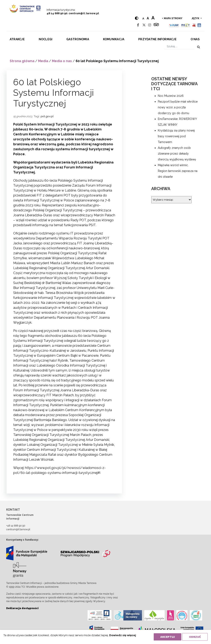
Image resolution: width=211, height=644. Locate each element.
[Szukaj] (179, 46)
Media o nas (62, 61)
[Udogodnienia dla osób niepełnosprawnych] (199, 25)
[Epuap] (174, 25)
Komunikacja (114, 39)
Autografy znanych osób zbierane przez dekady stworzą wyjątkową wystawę (177, 154)
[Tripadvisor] (156, 25)
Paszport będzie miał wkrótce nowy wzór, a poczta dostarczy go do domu (178, 107)
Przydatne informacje (157, 39)
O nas (195, 39)
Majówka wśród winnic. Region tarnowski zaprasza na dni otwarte (178, 171)
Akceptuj (168, 637)
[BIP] (194, 25)
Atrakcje (17, 39)
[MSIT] (185, 25)
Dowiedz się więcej (123, 635)
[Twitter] (144, 25)
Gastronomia (78, 39)
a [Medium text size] (148, 18)
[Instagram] (150, 25)
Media (43, 61)
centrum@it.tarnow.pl (84, 13)
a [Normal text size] (143, 18)
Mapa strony (173, 18)
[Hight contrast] (137, 18)
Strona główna (22, 61)
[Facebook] (138, 25)
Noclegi (46, 39)
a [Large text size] (153, 18)
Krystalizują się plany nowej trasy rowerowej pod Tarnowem (176, 136)
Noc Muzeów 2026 (171, 96)
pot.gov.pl (47, 116)
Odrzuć (195, 637)
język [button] (196, 18)
